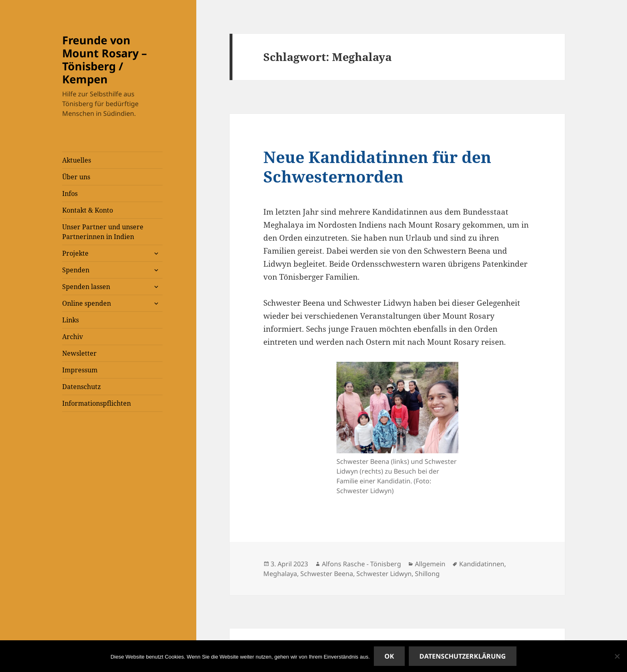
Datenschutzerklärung (463, 656)
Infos (70, 194)
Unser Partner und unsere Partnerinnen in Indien (103, 232)
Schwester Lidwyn (384, 574)
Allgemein (430, 564)
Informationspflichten (97, 403)
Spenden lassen (86, 287)
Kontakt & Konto (88, 210)
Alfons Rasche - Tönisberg (361, 564)
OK (389, 656)
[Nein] (617, 656)
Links (71, 320)
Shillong (427, 574)
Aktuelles (77, 160)
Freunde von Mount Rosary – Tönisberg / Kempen (105, 60)
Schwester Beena (327, 574)
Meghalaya (280, 574)
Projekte (75, 253)
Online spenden (87, 303)
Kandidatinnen (482, 564)
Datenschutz (81, 387)
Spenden (76, 270)
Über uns (76, 177)
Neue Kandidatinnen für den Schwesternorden (377, 166)
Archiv (73, 337)
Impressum (80, 370)
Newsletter (79, 353)
